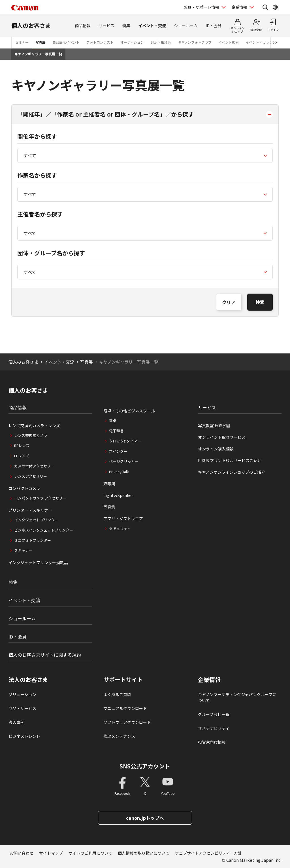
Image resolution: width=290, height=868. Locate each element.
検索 (260, 302)
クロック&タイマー (125, 441)
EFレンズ (22, 456)
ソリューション (22, 694)
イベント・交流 (152, 26)
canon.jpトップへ (145, 818)
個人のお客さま (31, 25)
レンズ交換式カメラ (31, 435)
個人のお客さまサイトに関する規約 (45, 655)
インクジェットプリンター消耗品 (38, 562)
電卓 (113, 421)
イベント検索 (229, 42)
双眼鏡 (109, 484)
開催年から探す (37, 136)
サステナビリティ (214, 728)
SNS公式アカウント (145, 766)
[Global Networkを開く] (275, 7)
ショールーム (186, 26)
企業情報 (209, 680)
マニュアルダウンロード (125, 708)
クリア (229, 302)
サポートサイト (123, 680)
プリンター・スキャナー (30, 510)
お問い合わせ (22, 853)
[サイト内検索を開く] (265, 7)
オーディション (132, 42)
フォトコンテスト (100, 42)
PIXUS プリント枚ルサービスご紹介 (230, 460)
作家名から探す (37, 175)
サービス (106, 26)
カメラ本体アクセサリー (34, 466)
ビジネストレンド (24, 736)
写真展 (40, 42)
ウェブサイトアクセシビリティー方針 (208, 853)
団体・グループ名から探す (51, 253)
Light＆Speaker (118, 495)
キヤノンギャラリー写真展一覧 (38, 54)
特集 (126, 26)
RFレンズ (22, 445)
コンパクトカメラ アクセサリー (40, 498)
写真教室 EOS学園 (214, 425)
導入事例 (16, 722)
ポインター (118, 451)
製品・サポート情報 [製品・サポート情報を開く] (201, 7)
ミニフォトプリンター (33, 540)
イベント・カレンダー (263, 42)
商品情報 (83, 26)
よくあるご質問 (117, 694)
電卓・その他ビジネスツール (129, 411)
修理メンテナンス (119, 736)
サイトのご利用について (90, 853)
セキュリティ (120, 528)
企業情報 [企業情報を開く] (239, 7)
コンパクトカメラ (24, 488)
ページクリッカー (124, 461)
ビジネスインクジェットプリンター (44, 530)
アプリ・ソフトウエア (123, 519)
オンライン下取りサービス (222, 437)
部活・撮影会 (161, 42)
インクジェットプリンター (36, 520)
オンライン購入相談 (216, 449)
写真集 (109, 507)
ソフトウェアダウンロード (127, 722)
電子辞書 (116, 431)
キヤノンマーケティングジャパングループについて (237, 697)
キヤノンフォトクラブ (195, 42)
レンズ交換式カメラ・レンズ (34, 425)
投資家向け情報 (212, 742)
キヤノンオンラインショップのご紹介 (232, 472)
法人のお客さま (28, 680)
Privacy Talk (119, 472)
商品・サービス (22, 708)
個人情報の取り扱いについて (144, 853)
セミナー (22, 42)
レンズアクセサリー (31, 476)
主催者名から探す (40, 214)
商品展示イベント (66, 42)
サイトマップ (51, 853)
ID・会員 (214, 26)
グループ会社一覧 (214, 714)
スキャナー (23, 550)
